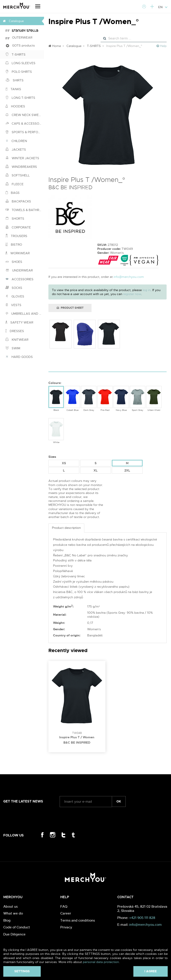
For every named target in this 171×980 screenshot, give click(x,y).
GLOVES (15, 296)
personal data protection (101, 962)
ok (119, 801)
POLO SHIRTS (19, 72)
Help (162, 46)
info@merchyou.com (129, 277)
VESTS (13, 305)
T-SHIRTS (16, 54)
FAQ (64, 906)
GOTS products (20, 46)
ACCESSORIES (19, 279)
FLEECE (15, 184)
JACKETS (16, 150)
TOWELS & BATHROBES (25, 210)
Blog (7, 920)
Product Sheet (70, 308)
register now (132, 294)
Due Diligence (14, 934)
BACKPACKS (18, 201)
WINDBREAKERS (21, 167)
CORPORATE (18, 227)
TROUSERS (16, 236)
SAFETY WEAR (19, 322)
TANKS (13, 89)
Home (55, 46)
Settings (22, 971)
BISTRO (14, 245)
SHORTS (15, 219)
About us (10, 906)
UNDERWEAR (19, 270)
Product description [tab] (66, 528)
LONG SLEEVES (20, 63)
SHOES (14, 262)
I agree (151, 971)
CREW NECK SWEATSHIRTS (25, 115)
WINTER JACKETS (22, 158)
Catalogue (74, 46)
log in (147, 290)
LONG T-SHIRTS (20, 98)
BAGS (13, 193)
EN (163, 7)
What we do (13, 913)
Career (66, 913)
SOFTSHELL (18, 175)
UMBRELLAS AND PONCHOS (25, 314)
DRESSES (15, 331)
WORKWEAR (18, 253)
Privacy (66, 927)
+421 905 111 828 (142, 918)
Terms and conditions (78, 920)
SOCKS (14, 288)
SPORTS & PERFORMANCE (25, 132)
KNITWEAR (17, 340)
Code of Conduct (17, 927)
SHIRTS (15, 80)
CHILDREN (16, 141)
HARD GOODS (19, 357)
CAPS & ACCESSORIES (25, 123)
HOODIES (15, 106)
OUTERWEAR (19, 37)
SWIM (13, 348)
